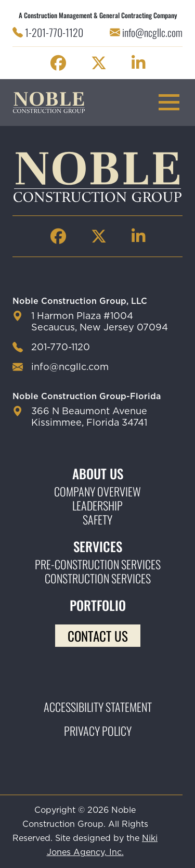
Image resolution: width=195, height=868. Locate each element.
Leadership (97, 506)
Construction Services (98, 578)
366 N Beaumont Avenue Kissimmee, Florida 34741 (89, 417)
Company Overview (97, 492)
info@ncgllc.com (152, 32)
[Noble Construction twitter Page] (99, 63)
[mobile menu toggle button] (169, 102)
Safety (97, 520)
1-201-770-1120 (54, 32)
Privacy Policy (98, 731)
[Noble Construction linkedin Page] (138, 63)
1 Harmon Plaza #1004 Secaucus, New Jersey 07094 (100, 322)
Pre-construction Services (98, 564)
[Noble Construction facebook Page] (58, 63)
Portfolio (98, 605)
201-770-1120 (61, 348)
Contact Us (98, 636)
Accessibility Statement (98, 707)
